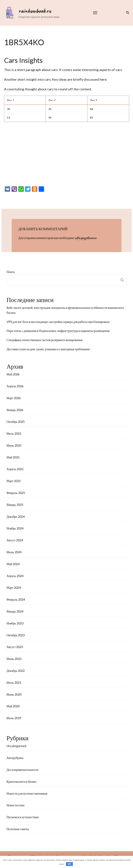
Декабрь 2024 (16, 517)
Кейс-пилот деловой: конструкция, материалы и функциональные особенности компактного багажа (65, 310)
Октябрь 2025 (16, 422)
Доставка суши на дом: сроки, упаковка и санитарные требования (48, 349)
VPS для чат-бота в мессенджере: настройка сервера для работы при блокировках (58, 322)
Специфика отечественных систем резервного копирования (45, 340)
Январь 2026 (15, 410)
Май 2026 (13, 374)
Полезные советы (18, 829)
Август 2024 (15, 540)
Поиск (11, 272)
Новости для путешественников (27, 793)
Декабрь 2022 (16, 671)
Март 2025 (14, 481)
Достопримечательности (23, 770)
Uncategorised (16, 746)
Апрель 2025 (15, 469)
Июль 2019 (14, 718)
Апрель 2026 (15, 386)
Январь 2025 (15, 505)
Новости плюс (16, 805)
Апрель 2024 (15, 576)
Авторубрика (15, 758)
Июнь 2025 (14, 445)
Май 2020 (13, 706)
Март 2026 (14, 398)
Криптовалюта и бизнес (22, 782)
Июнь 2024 (14, 552)
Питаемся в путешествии (23, 817)
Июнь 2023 (14, 659)
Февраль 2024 (16, 599)
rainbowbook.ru (35, 11)
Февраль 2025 (16, 493)
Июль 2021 (14, 683)
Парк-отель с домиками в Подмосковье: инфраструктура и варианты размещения (58, 331)
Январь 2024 (15, 611)
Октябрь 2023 (16, 635)
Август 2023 (15, 647)
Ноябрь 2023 (15, 623)
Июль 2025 (14, 433)
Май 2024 (13, 564)
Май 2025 (13, 457)
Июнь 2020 (14, 694)
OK (69, 864)
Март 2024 (14, 588)
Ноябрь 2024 (15, 528)
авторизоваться (86, 238)
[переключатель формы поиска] (127, 13)
